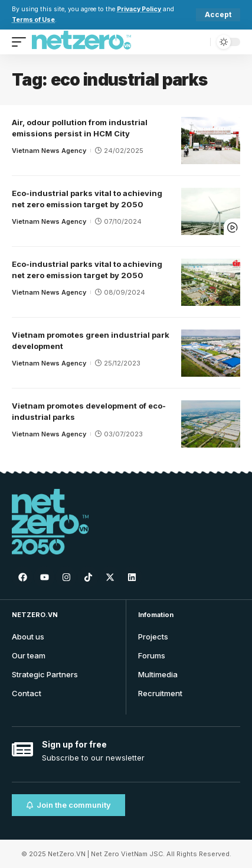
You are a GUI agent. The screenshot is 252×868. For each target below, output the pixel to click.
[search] (199, 42)
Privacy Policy (139, 9)
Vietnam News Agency (49, 151)
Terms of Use (33, 20)
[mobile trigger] (22, 42)
